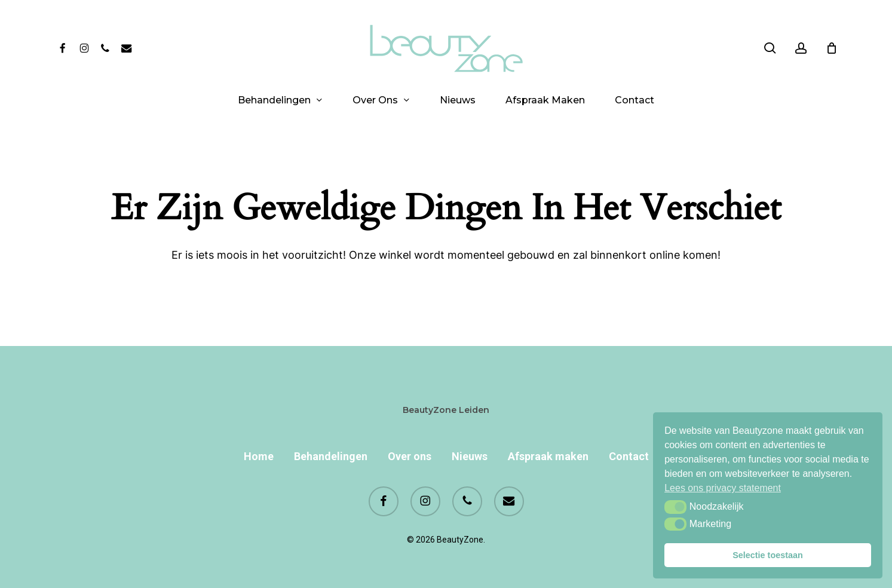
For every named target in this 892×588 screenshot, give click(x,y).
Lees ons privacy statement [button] (723, 488)
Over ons (410, 456)
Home (259, 456)
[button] (675, 507)
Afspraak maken (548, 456)
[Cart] (832, 48)
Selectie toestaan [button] (768, 555)
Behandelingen (331, 456)
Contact (629, 456)
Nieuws (470, 456)
